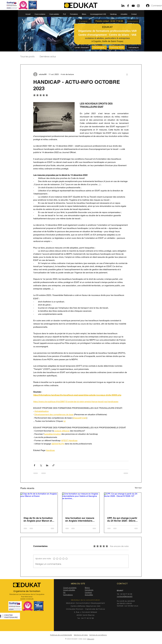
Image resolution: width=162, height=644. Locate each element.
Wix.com (91, 639)
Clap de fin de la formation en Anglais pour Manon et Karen (38, 519)
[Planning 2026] (117, 47)
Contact (88, 592)
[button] (109, 21)
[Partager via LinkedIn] (47, 465)
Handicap (89, 590)
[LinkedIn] (123, 6)
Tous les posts (27, 57)
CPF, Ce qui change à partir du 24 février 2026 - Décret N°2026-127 (122, 519)
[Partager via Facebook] (34, 465)
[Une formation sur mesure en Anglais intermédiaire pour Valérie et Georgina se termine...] (81, 503)
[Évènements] (133, 21)
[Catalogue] (99, 47)
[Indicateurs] (134, 47)
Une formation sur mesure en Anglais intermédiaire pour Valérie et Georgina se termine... (80, 519)
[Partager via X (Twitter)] (41, 465)
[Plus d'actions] (127, 74)
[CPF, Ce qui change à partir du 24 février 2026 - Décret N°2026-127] (123, 503)
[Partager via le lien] (53, 465)
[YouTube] (133, 6)
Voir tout (138, 488)
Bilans (87, 588)
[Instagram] (138, 6)
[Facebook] (128, 6)
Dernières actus (48, 57)
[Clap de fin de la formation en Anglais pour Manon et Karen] (39, 503)
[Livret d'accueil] (82, 47)
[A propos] (84, 21)
